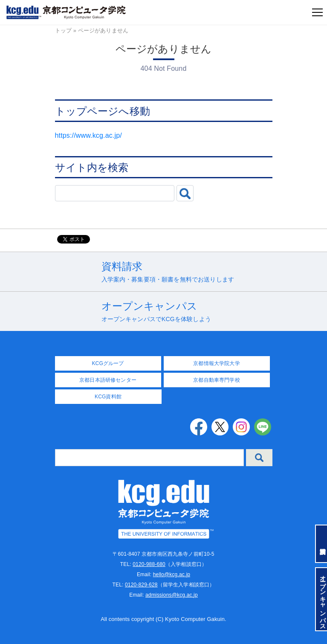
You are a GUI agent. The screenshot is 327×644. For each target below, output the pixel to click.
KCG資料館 (108, 397)
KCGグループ (108, 363)
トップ (63, 30)
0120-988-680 (149, 564)
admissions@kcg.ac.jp (172, 595)
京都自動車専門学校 (216, 380)
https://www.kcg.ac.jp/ (88, 135)
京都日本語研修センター (108, 380)
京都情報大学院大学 (216, 363)
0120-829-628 (141, 585)
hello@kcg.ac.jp (172, 574)
